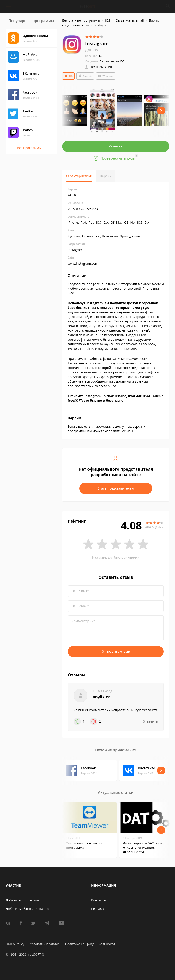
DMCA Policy (15, 944)
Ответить (150, 721)
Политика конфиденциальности (90, 944)
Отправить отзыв (116, 651)
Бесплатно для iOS (112, 61)
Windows (106, 76)
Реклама (98, 909)
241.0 (94, 56)
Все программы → (31, 148)
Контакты (99, 900)
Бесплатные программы (81, 20)
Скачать (116, 146)
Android (85, 76)
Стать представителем (116, 488)
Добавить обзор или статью (27, 909)
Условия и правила (45, 944)
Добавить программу (22, 900)
